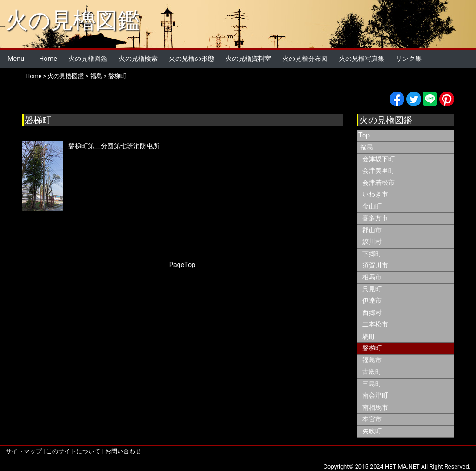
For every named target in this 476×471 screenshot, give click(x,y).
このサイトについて (73, 451)
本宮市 (372, 419)
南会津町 (375, 396)
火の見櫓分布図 (305, 59)
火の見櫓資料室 (248, 59)
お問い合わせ (123, 451)
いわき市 (375, 194)
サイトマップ (24, 451)
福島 (96, 76)
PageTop (182, 265)
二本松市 (375, 324)
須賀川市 (375, 265)
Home (48, 59)
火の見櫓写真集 (362, 59)
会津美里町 (378, 171)
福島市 (372, 360)
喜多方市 (375, 218)
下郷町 (372, 254)
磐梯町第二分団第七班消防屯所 (114, 146)
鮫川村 (372, 242)
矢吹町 (372, 431)
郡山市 (372, 230)
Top (364, 135)
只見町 (372, 289)
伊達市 (372, 301)
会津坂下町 (378, 159)
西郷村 (372, 313)
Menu (16, 59)
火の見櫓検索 (138, 59)
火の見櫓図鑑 (73, 20)
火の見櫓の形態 (192, 59)
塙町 (369, 337)
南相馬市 (375, 408)
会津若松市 (378, 183)
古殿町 (372, 372)
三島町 (372, 384)
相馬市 (372, 277)
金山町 (372, 206)
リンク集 (409, 59)
